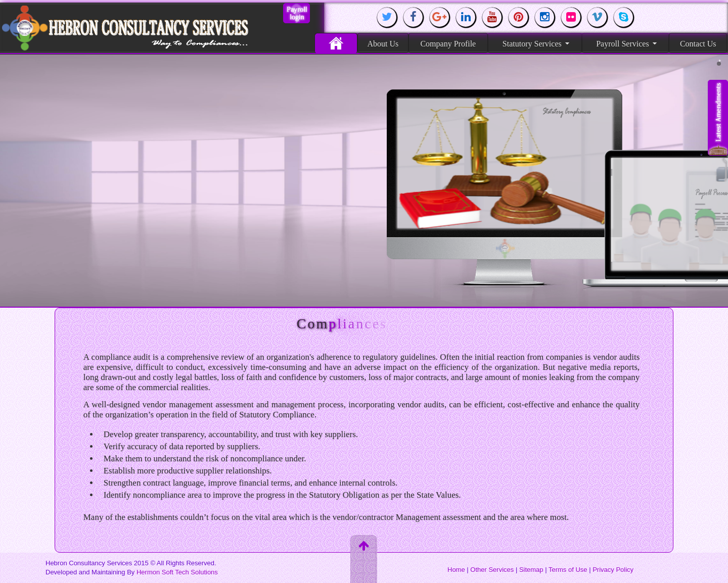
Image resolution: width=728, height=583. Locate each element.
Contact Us (698, 43)
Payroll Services (626, 43)
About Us (383, 43)
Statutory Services (536, 43)
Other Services (492, 570)
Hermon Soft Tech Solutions (177, 572)
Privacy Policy (613, 570)
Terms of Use (568, 570)
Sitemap (531, 570)
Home (336, 43)
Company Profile (448, 43)
